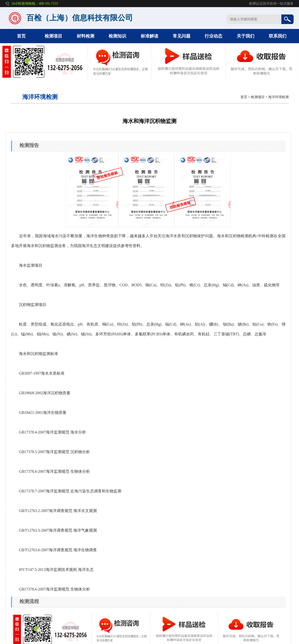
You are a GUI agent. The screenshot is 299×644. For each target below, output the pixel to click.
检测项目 (53, 36)
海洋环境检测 (278, 97)
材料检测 (86, 36)
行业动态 (213, 36)
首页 (21, 36)
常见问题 (182, 36)
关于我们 (246, 36)
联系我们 (278, 36)
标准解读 (149, 36)
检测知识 (117, 36)
